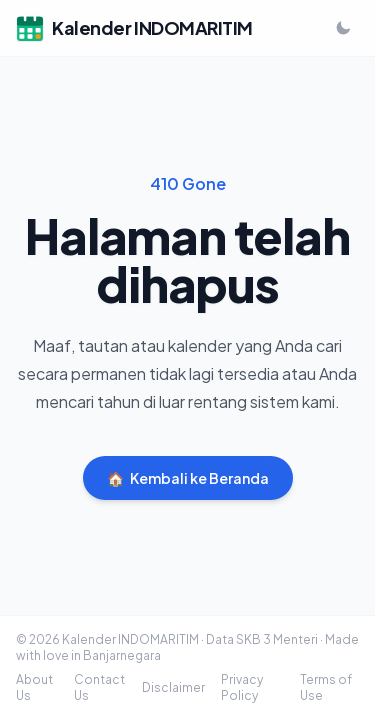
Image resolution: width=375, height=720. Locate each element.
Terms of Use (326, 687)
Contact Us (99, 687)
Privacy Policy (242, 687)
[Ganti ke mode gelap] (343, 28)
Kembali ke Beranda (188, 478)
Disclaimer (173, 687)
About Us (34, 687)
